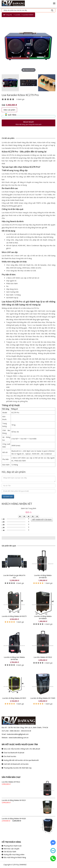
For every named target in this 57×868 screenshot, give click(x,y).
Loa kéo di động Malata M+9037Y (14, 616)
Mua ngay (28, 123)
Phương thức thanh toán (13, 846)
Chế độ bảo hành (10, 852)
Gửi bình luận (8, 497)
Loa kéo (18, 15)
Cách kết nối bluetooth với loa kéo (16, 764)
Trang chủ (9, 15)
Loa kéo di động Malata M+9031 (14, 698)
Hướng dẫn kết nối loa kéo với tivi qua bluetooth (21, 760)
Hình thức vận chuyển (11, 849)
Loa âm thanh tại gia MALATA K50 (14, 576)
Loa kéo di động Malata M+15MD (43, 698)
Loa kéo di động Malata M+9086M (43, 617)
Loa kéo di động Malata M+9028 (14, 819)
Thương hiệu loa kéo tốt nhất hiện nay (18, 768)
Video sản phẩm (9, 110)
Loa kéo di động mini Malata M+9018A (14, 658)
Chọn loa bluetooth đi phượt (14, 753)
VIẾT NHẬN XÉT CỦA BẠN (42, 520)
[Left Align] (20, 516)
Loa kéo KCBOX (28, 15)
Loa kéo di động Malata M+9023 (14, 800)
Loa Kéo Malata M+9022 (43, 657)
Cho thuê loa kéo (10, 756)
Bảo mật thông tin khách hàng (15, 857)
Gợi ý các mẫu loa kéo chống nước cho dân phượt (22, 749)
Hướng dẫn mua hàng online (14, 854)
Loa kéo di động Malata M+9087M (43, 576)
